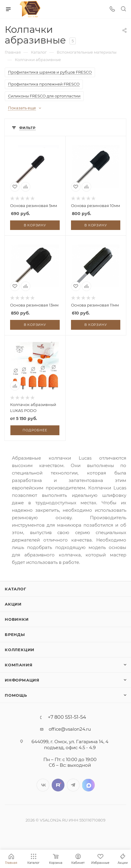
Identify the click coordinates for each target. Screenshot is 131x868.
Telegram (73, 785)
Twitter (58, 785)
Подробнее (35, 430)
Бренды (15, 634)
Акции (13, 604)
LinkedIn (88, 785)
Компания (19, 665)
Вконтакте (43, 785)
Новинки (17, 619)
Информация (22, 680)
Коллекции (20, 650)
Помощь (16, 695)
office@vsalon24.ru (70, 729)
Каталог (16, 589)
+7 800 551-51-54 (67, 717)
